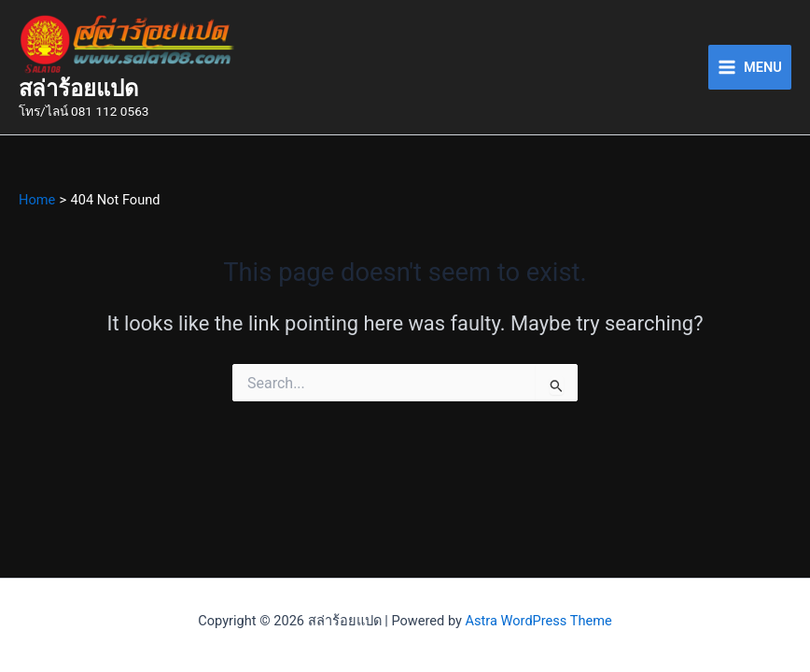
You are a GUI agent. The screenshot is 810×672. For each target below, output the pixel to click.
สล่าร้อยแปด (78, 89)
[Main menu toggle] (750, 67)
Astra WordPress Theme (539, 621)
